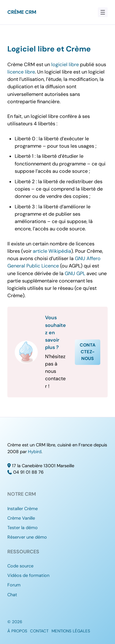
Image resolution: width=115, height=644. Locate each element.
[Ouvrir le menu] (103, 12)
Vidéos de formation (28, 576)
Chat (12, 595)
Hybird (35, 452)
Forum (14, 585)
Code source (20, 566)
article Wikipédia (52, 251)
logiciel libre (65, 64)
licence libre (21, 72)
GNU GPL (75, 273)
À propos (17, 631)
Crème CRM (22, 12)
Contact (39, 631)
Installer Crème (23, 509)
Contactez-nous (88, 352)
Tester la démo (23, 528)
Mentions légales (71, 631)
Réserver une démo (27, 537)
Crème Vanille (21, 518)
